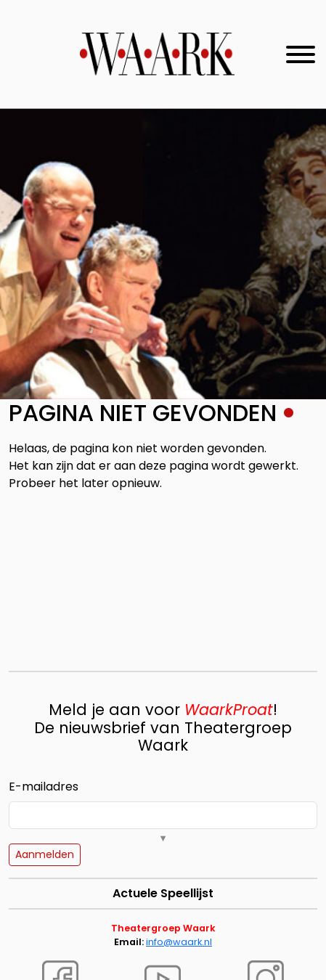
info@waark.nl (179, 942)
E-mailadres (44, 787)
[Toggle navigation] (301, 54)
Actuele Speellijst (163, 893)
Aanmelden (45, 854)
